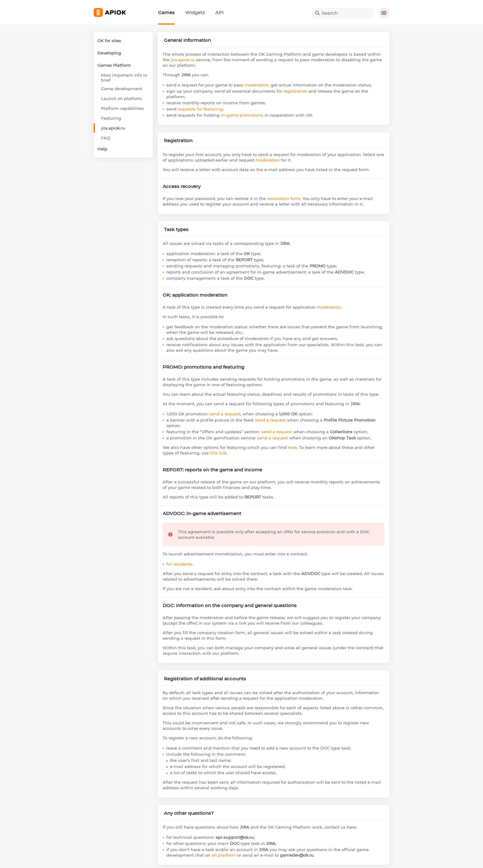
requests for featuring (200, 109)
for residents (179, 564)
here (292, 447)
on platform (224, 855)
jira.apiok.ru (183, 60)
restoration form (284, 198)
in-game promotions (242, 115)
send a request (225, 414)
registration (295, 91)
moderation (257, 85)
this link (218, 453)
